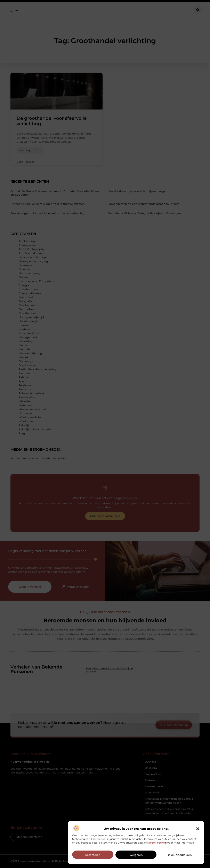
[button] (198, 829)
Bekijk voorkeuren (179, 855)
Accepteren (93, 855)
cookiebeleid (158, 843)
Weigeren (136, 855)
